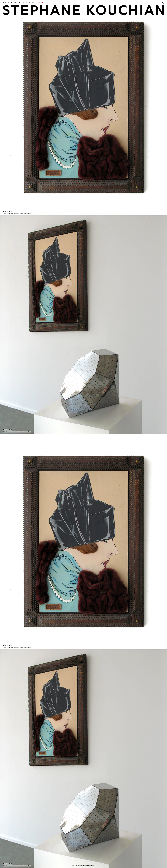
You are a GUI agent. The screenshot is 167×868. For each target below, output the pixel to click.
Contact (31, 3)
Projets (8, 3)
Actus (21, 3)
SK (15, 3)
